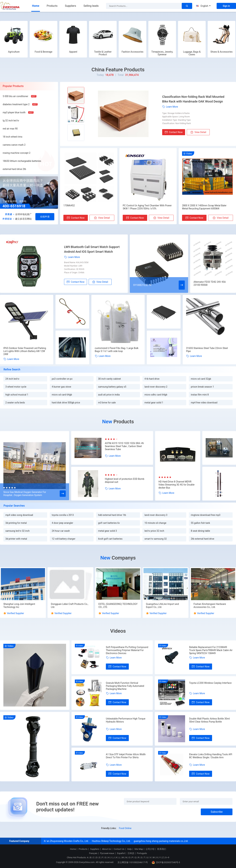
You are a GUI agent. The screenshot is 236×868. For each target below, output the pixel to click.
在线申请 (45, 217)
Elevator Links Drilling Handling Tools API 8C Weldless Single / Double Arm (211, 756)
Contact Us (119, 849)
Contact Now (174, 132)
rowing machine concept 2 (17, 153)
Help (129, 849)
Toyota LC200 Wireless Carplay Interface (210, 683)
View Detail (198, 132)
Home (36, 6)
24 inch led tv (12, 379)
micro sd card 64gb (62, 395)
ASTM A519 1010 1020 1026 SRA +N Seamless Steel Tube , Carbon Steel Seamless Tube (124, 446)
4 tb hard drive (152, 379)
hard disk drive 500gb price (66, 403)
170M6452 (69, 205)
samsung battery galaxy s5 (112, 387)
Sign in (226, 6)
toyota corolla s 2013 (63, 515)
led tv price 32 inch (154, 531)
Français (93, 853)
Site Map (139, 849)
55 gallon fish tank (200, 523)
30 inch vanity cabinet (109, 379)
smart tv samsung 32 (156, 539)
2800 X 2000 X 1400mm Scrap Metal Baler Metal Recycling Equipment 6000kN (204, 207)
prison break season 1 (202, 387)
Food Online (125, 828)
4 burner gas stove (61, 387)
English (203, 6)
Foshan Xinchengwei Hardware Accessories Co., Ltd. (210, 606)
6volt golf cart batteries (110, 539)
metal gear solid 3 (107, 531)
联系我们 (162, 849)
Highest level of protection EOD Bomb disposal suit (125, 480)
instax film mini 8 (200, 395)
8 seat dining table (200, 531)
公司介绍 (150, 849)
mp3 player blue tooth (14, 112)
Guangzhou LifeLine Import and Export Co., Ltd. (162, 606)
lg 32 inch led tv (11, 121)
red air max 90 (10, 129)
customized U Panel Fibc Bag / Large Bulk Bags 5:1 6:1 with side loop (117, 350)
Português (142, 853)
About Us (106, 849)
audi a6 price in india (109, 395)
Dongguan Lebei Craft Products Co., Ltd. (70, 606)
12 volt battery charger (64, 539)
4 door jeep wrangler (62, 523)
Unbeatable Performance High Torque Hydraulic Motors (126, 720)
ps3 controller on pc (62, 379)
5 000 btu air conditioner (16, 96)
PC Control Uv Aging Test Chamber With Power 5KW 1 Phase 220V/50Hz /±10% (147, 207)
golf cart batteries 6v (109, 523)
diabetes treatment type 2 (16, 104)
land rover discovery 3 (156, 515)
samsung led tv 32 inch (18, 531)
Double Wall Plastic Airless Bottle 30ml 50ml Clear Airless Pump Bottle (209, 720)
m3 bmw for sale (107, 403)
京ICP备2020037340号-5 (166, 862)
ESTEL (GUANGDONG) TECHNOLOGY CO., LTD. (118, 606)
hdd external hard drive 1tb (112, 515)
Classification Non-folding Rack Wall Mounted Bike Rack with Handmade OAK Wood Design (193, 99)
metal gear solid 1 (154, 403)
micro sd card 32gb (201, 379)
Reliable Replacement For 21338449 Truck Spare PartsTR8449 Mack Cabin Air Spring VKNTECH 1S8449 (211, 650)
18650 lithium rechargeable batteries (22, 161)
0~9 (167, 857)
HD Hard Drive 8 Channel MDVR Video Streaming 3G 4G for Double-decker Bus (177, 485)
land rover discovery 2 (156, 387)
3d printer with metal (16, 539)
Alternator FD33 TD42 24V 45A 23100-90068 (210, 283)
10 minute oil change (155, 523)
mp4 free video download (204, 403)
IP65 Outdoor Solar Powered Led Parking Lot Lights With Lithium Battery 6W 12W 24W (25, 351)
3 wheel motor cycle (16, 387)
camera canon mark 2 (14, 145)
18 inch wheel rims (12, 137)
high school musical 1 (17, 395)
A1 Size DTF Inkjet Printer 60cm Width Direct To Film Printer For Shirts (126, 756)
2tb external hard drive (203, 539)
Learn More (170, 107)
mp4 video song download (19, 515)
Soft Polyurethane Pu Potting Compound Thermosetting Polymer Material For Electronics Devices (127, 650)
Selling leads (91, 6)
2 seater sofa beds (15, 403)
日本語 (131, 853)
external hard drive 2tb (14, 169)
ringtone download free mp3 (206, 515)
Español (121, 853)
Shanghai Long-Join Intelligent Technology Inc (19, 606)
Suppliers (70, 6)
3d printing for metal (16, 523)
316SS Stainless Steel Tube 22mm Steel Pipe (207, 350)
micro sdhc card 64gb (156, 395)
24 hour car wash (61, 531)
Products (52, 6)
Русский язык (107, 853)
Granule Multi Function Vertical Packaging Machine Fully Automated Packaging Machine (125, 686)
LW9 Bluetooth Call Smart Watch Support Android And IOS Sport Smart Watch (92, 249)
